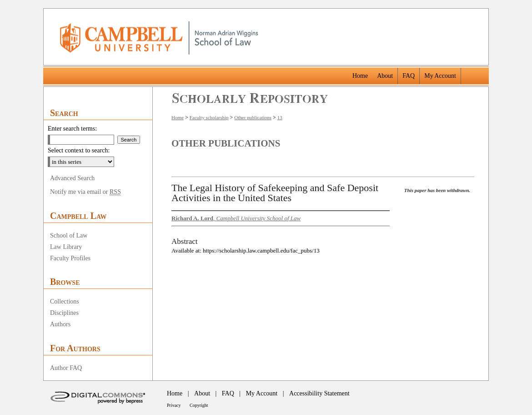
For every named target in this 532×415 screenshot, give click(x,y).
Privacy (174, 405)
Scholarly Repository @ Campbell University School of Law (250, 98)
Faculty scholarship (209, 117)
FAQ (228, 393)
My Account (262, 393)
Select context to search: (79, 150)
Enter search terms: (72, 129)
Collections (65, 301)
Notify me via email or (85, 192)
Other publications (253, 117)
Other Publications (226, 143)
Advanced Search (72, 178)
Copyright (199, 405)
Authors (60, 324)
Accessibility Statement (319, 393)
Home (178, 117)
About (202, 393)
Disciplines (64, 313)
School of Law (69, 235)
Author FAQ (66, 368)
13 (280, 117)
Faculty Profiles (70, 258)
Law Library (66, 247)
